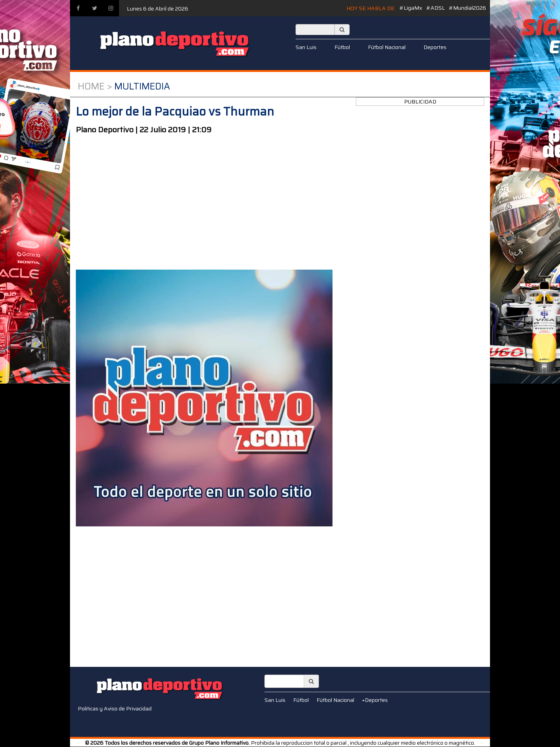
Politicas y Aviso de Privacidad (115, 708)
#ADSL (436, 8)
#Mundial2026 (467, 8)
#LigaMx (411, 8)
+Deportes (375, 700)
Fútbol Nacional (387, 47)
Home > (95, 86)
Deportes (435, 47)
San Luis (306, 47)
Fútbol (342, 47)
